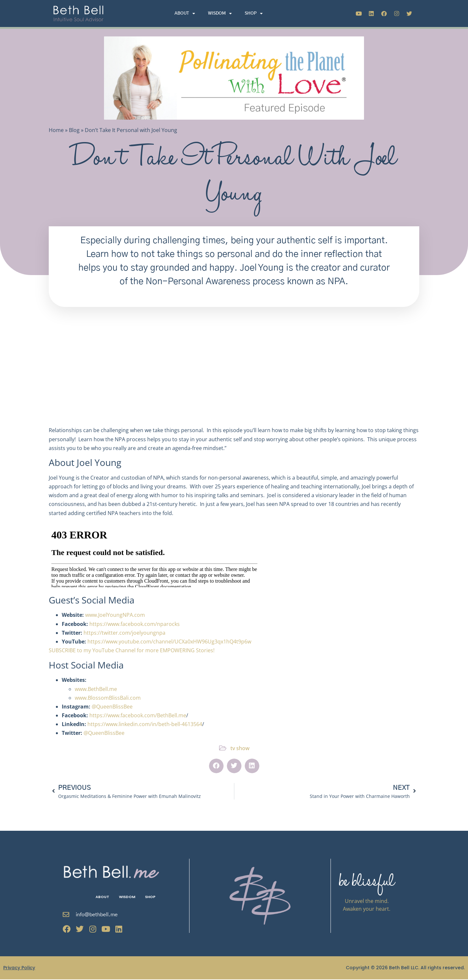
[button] (216, 766)
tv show (240, 748)
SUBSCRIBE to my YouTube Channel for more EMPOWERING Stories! (132, 650)
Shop (254, 13)
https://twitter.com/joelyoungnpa (124, 633)
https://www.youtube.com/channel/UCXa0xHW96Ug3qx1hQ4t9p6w (169, 642)
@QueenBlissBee (112, 707)
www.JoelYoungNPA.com (115, 615)
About (185, 13)
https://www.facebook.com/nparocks (135, 624)
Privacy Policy (19, 968)
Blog (74, 130)
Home (56, 130)
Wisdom (220, 13)
